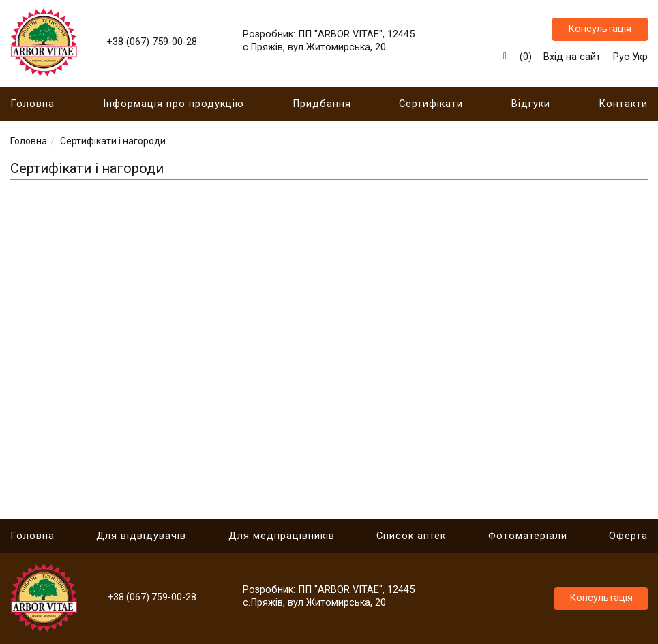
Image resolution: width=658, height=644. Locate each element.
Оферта (628, 536)
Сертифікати (431, 108)
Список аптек (411, 536)
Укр (640, 59)
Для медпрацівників (282, 536)
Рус (621, 59)
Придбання (322, 108)
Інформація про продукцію (174, 108)
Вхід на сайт (572, 59)
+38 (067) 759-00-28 (152, 44)
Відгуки (531, 108)
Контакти (623, 108)
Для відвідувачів (141, 536)
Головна (32, 108)
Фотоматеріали (528, 536)
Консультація (600, 31)
